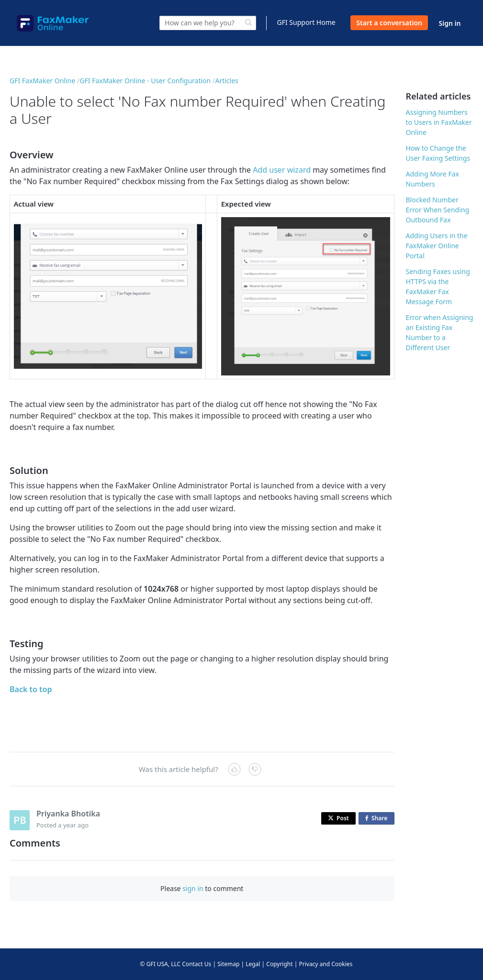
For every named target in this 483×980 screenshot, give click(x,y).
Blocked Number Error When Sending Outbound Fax (438, 210)
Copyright (279, 964)
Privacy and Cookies (326, 964)
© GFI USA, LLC (161, 964)
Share (378, 819)
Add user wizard (282, 170)
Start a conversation (389, 23)
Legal (253, 964)
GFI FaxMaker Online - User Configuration (145, 81)
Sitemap (228, 964)
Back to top (31, 689)
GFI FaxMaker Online (42, 81)
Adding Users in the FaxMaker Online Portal (437, 246)
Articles (226, 81)
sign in (193, 888)
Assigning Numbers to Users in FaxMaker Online (439, 122)
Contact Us (197, 964)
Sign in (450, 23)
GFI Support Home (306, 22)
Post (338, 818)
